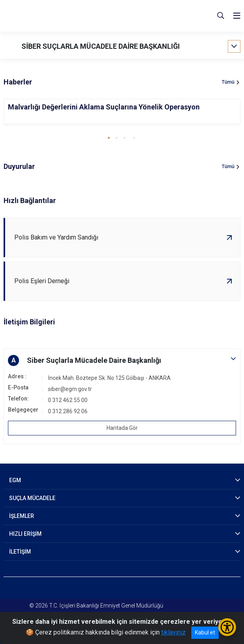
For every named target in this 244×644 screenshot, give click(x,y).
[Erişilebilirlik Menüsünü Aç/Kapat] (227, 627)
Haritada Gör (122, 428)
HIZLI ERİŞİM (25, 534)
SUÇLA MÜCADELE (32, 498)
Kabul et (205, 632)
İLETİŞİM (20, 552)
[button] (109, 138)
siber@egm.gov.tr (70, 389)
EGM (15, 480)
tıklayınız (173, 632)
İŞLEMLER (22, 516)
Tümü (228, 82)
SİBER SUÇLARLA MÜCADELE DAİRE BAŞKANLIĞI (101, 46)
